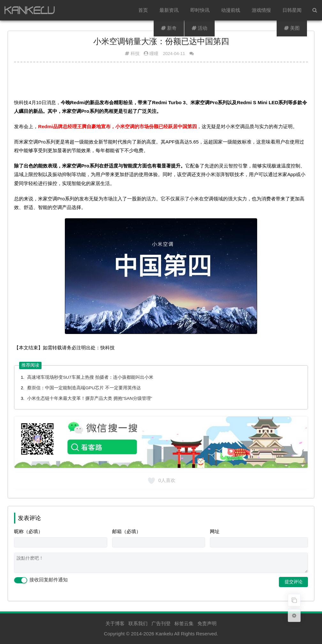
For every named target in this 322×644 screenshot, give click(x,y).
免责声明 (207, 623)
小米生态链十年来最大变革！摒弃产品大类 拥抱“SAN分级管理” (90, 398)
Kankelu (164, 634)
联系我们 (138, 623)
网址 (215, 531)
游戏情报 (261, 10)
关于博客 (115, 623)
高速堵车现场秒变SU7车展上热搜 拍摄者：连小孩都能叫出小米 (90, 377)
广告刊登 (161, 623)
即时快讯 (200, 10)
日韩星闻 (292, 10)
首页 (143, 10)
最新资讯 (169, 10)
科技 (135, 54)
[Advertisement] (161, 83)
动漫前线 (231, 10)
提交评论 (294, 582)
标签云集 (184, 623)
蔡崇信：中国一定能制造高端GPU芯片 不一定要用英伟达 (84, 388)
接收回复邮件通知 (41, 580)
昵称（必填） (28, 531)
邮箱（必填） (126, 531)
